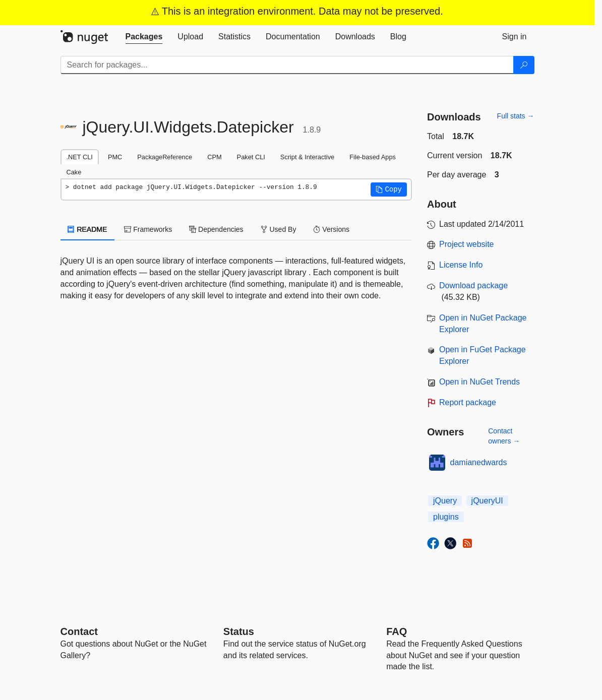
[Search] (524, 65)
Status (239, 631)
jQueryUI (487, 501)
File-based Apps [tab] (373, 157)
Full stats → (516, 116)
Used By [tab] (279, 229)
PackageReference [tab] (165, 157)
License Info (461, 265)
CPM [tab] (214, 157)
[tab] (144, 37)
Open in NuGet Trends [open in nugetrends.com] (479, 382)
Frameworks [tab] (148, 229)
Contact (79, 631)
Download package (473, 285)
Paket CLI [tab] (251, 157)
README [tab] (88, 229)
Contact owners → (504, 436)
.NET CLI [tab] (80, 157)
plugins (446, 517)
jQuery (445, 501)
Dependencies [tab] (216, 229)
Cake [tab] (74, 172)
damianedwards (479, 462)
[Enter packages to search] (287, 65)
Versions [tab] (331, 229)
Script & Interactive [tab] (307, 157)
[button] (389, 189)
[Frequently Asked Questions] (397, 631)
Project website (467, 244)
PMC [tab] (115, 157)
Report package (468, 402)
